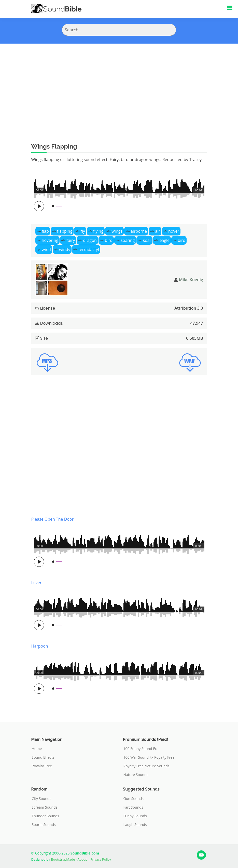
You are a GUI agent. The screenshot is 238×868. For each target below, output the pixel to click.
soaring (128, 240)
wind (46, 249)
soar (147, 240)
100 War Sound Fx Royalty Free (149, 757)
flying (98, 231)
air (157, 231)
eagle (164, 240)
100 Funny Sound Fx (140, 749)
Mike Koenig (191, 280)
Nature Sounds (136, 775)
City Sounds (42, 799)
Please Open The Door (53, 519)
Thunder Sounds (46, 816)
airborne (139, 231)
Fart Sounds (133, 807)
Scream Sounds (45, 807)
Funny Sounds (135, 816)
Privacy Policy (101, 859)
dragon (90, 240)
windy (65, 249)
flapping (65, 231)
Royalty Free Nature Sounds (146, 766)
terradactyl (89, 249)
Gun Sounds (134, 799)
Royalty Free (42, 766)
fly (83, 231)
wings (117, 231)
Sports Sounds (44, 825)
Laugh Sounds (135, 825)
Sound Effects (43, 757)
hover (174, 231)
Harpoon (40, 646)
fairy (71, 240)
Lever (37, 583)
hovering (50, 240)
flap (45, 231)
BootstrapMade (63, 859)
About (82, 859)
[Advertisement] (119, 82)
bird (109, 240)
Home (37, 749)
